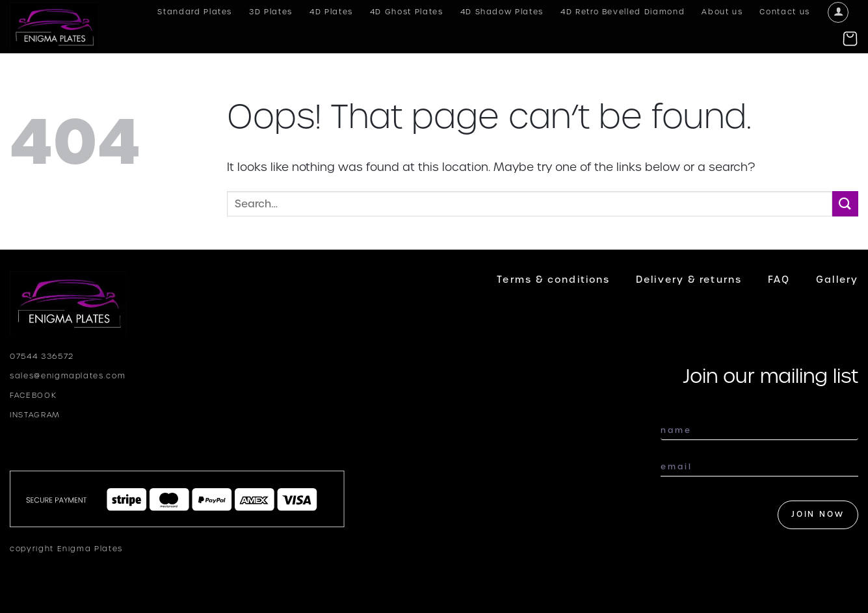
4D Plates (331, 12)
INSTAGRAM (35, 415)
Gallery (837, 280)
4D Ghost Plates (407, 12)
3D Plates (271, 12)
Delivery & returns (689, 280)
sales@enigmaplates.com (68, 376)
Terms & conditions (553, 280)
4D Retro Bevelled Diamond (623, 12)
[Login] (838, 12)
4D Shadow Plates (502, 12)
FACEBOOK (33, 395)
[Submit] (845, 204)
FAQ (779, 280)
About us (722, 12)
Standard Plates (195, 12)
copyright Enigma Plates (66, 549)
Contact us (785, 12)
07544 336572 (42, 356)
